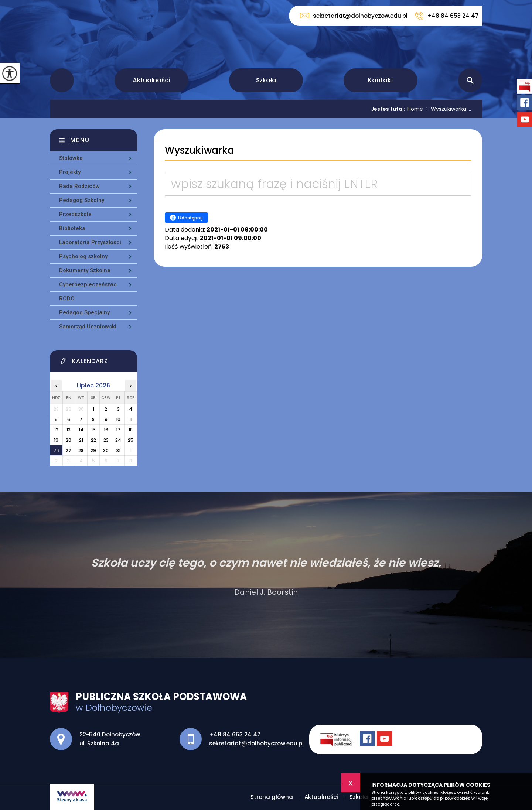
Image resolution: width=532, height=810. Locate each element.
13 (69, 430)
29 (93, 450)
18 (131, 430)
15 (93, 430)
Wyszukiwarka (199, 151)
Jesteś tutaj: (389, 109)
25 (131, 440)
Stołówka (71, 158)
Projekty (70, 172)
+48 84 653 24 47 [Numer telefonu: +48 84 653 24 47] (235, 734)
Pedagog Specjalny (84, 312)
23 (106, 440)
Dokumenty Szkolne (85, 270)
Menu (80, 140)
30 (106, 450)
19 (56, 440)
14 (81, 430)
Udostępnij (186, 218)
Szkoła (266, 80)
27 (69, 450)
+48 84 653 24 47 (447, 16)
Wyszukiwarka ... (447, 109)
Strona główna (62, 80)
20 (69, 440)
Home (415, 109)
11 (131, 419)
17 (118, 430)
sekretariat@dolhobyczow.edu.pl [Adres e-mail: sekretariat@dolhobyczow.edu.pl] (256, 743)
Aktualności (151, 80)
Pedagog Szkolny (82, 200)
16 (106, 430)
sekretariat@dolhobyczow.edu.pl (354, 16)
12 (56, 430)
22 (93, 440)
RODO (67, 298)
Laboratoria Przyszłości (90, 242)
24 (118, 440)
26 (56, 450)
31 (118, 450)
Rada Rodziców (79, 186)
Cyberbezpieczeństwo (88, 284)
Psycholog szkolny (83, 256)
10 (118, 419)
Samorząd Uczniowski (88, 327)
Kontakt (381, 80)
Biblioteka (72, 228)
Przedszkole (75, 214)
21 (81, 440)
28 (81, 450)
